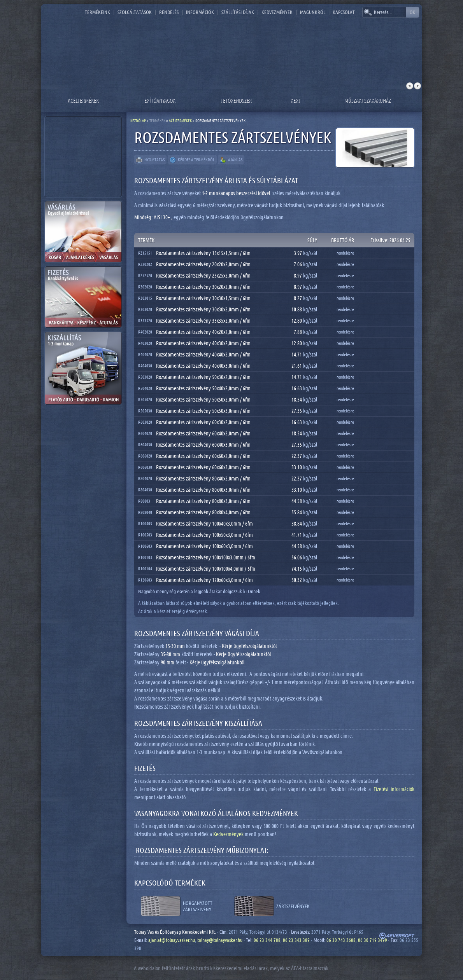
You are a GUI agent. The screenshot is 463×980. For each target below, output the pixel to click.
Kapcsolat (344, 12)
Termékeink (97, 12)
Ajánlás (231, 160)
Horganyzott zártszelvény (198, 906)
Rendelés (169, 12)
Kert (295, 100)
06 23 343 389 (296, 940)
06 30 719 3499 (373, 940)
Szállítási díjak (238, 12)
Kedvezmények (277, 12)
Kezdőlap (138, 121)
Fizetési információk (394, 789)
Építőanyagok (160, 100)
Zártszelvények (293, 906)
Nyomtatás (150, 160)
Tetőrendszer (236, 100)
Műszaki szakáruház (367, 100)
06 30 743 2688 (341, 940)
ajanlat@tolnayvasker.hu (172, 940)
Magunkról (313, 12)
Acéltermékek (83, 100)
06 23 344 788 (267, 940)
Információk (200, 12)
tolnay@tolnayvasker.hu (220, 940)
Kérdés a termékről (192, 160)
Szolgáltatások (135, 12)
